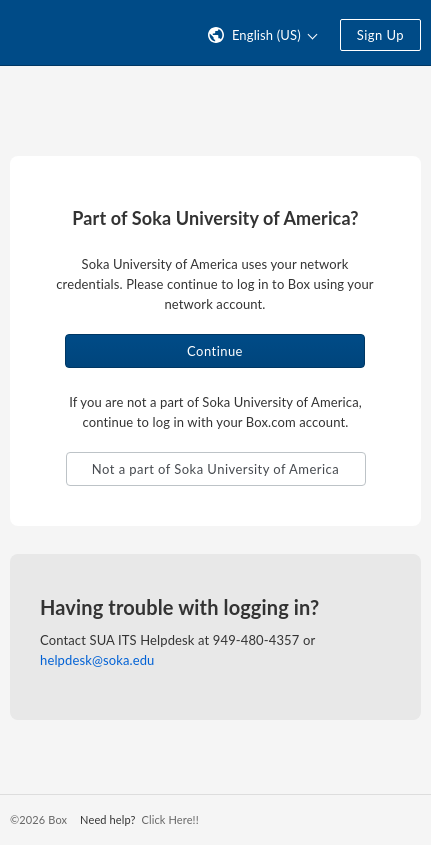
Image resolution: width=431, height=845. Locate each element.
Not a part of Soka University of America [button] (215, 469)
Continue (215, 351)
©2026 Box (38, 819)
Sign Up (380, 35)
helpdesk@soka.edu (97, 660)
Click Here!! (169, 819)
